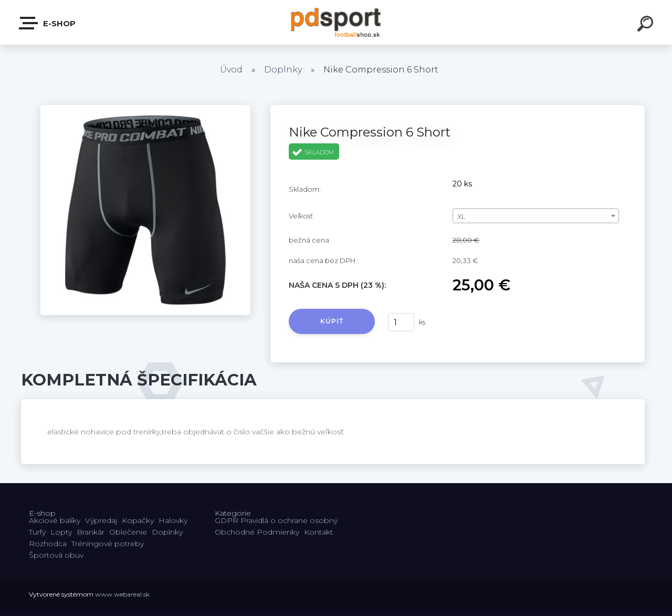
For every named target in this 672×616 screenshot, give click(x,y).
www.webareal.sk (122, 594)
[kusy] (401, 322)
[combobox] (536, 216)
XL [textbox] (461, 216)
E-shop (48, 23)
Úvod (231, 70)
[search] (647, 25)
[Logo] (336, 22)
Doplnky (283, 70)
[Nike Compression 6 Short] (145, 109)
